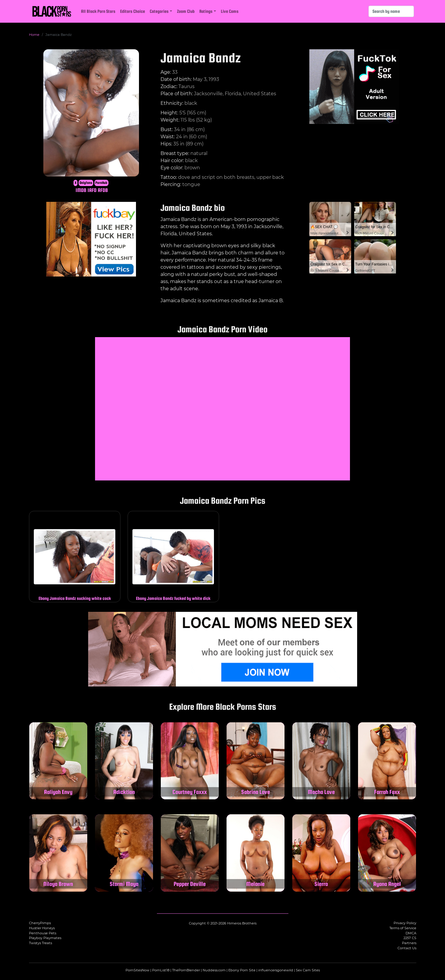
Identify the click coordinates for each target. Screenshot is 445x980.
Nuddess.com (214, 970)
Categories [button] (159, 11)
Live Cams (230, 11)
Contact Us (407, 948)
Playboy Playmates (45, 938)
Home (34, 35)
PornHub (101, 183)
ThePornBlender (186, 970)
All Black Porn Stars (98, 11)
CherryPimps (40, 923)
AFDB (103, 190)
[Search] (391, 11)
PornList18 (161, 970)
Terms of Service (403, 928)
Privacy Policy (405, 923)
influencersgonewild (276, 970)
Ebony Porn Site (242, 970)
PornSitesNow (137, 970)
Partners (409, 943)
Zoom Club (186, 11)
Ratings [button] (206, 11)
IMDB (81, 190)
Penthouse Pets (43, 933)
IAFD (92, 190)
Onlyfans (86, 183)
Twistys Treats (40, 943)
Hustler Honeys (42, 928)
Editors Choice (133, 11)
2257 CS (410, 938)
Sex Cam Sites (308, 970)
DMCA (411, 933)
